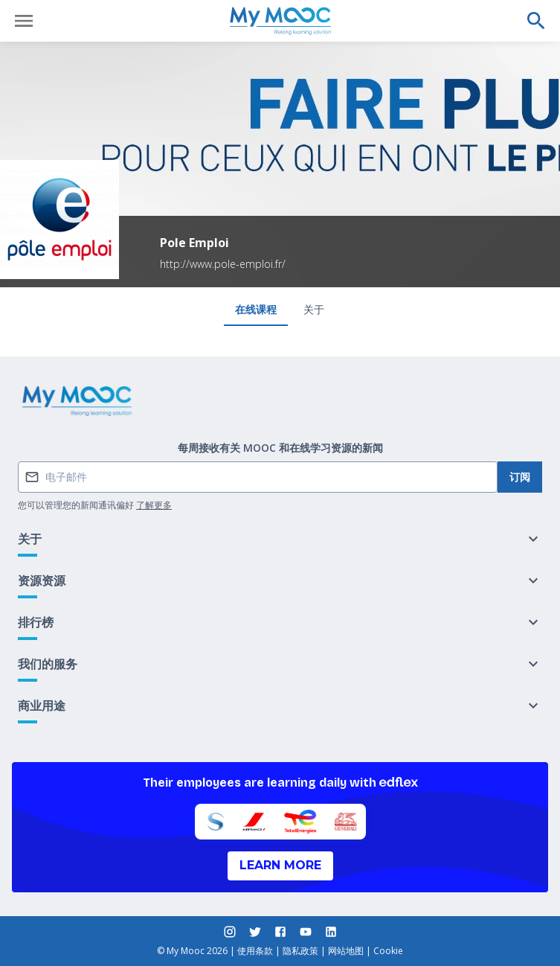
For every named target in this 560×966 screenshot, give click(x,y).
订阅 (520, 477)
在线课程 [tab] (256, 309)
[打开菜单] (24, 21)
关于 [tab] (314, 309)
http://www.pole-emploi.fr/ (223, 264)
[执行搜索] (536, 21)
